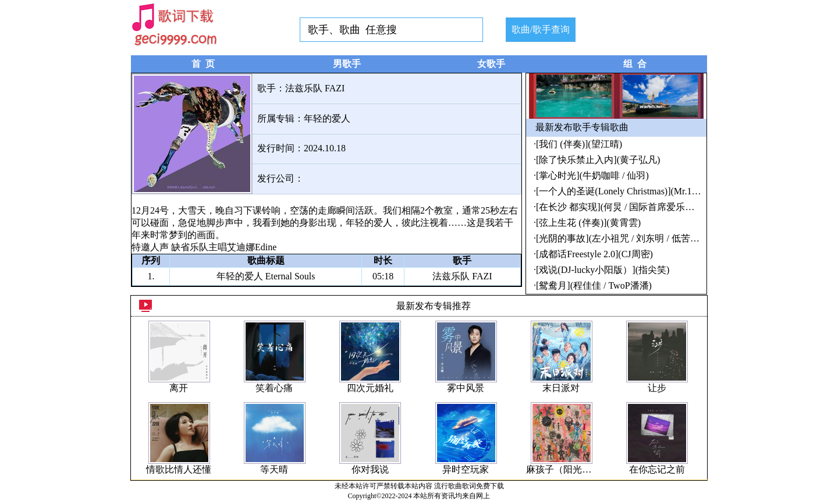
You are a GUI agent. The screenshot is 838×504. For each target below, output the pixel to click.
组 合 (635, 64)
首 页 (203, 64)
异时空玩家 (466, 469)
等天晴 (274, 469)
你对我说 (370, 469)
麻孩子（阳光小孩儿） (573, 469)
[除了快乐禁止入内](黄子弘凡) (598, 160)
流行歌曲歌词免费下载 (469, 486)
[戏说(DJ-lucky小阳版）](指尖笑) (603, 270)
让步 (657, 388)
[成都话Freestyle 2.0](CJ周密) (594, 254)
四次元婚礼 (370, 388)
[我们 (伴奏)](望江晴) (579, 144)
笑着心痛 (274, 388)
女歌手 (491, 64)
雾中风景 (466, 388)
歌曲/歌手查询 (541, 29)
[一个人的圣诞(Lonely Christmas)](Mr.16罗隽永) (632, 191)
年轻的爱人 (327, 118)
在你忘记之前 (657, 469)
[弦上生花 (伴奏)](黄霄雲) (588, 223)
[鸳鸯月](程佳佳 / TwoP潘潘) (594, 285)
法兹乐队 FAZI (315, 88)
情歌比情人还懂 (179, 469)
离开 (179, 388)
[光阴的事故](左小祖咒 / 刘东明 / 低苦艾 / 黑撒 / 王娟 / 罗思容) (663, 238)
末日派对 (561, 388)
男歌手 (347, 64)
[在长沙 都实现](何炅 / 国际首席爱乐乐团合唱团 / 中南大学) (658, 207)
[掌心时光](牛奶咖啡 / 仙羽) (592, 175)
